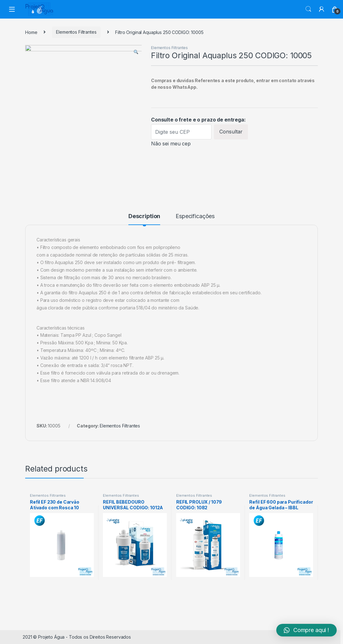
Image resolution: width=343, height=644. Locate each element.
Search (308, 9)
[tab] (144, 219)
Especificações (195, 216)
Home (31, 32)
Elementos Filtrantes (76, 32)
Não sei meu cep (171, 144)
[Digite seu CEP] (181, 132)
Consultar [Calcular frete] (231, 132)
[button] (306, 630)
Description (144, 216)
